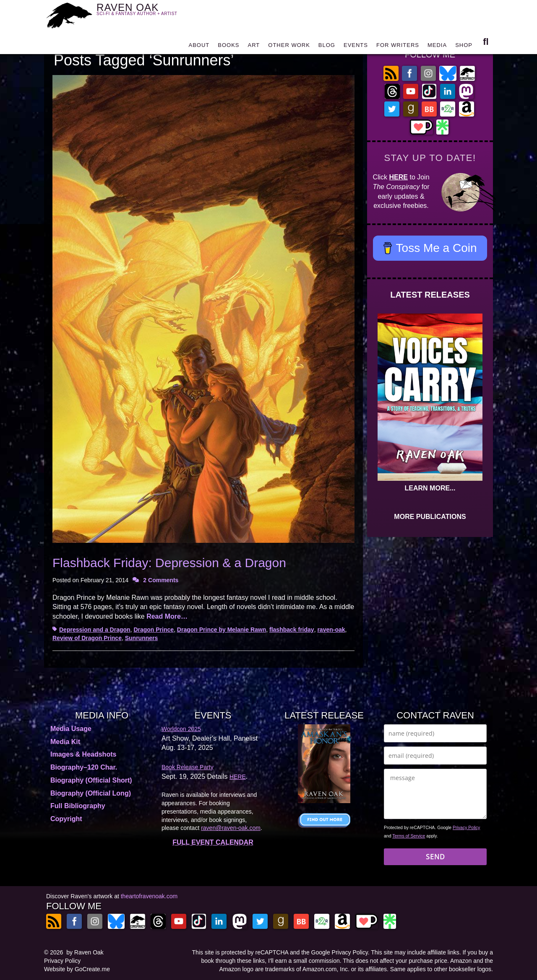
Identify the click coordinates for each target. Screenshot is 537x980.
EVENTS (356, 47)
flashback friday (292, 630)
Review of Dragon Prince (87, 638)
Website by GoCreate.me (77, 969)
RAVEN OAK (149, 13)
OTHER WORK (289, 47)
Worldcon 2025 (181, 729)
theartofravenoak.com (149, 896)
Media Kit (65, 742)
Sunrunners (142, 638)
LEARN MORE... (430, 488)
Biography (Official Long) (91, 793)
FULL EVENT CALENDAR (213, 842)
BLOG (327, 47)
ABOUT (199, 47)
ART (254, 47)
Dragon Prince (154, 630)
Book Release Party (188, 767)
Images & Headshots (83, 754)
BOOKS (228, 47)
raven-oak (331, 630)
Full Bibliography (78, 806)
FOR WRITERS (398, 47)
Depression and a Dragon (95, 630)
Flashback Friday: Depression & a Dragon (169, 563)
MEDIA (437, 47)
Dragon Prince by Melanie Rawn (222, 630)
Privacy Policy (466, 827)
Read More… (167, 616)
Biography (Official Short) (91, 780)
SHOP (464, 47)
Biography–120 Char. (84, 767)
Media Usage (71, 729)
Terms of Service (409, 836)
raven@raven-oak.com (231, 828)
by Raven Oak (85, 952)
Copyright (66, 819)
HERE (399, 177)
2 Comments (161, 580)
